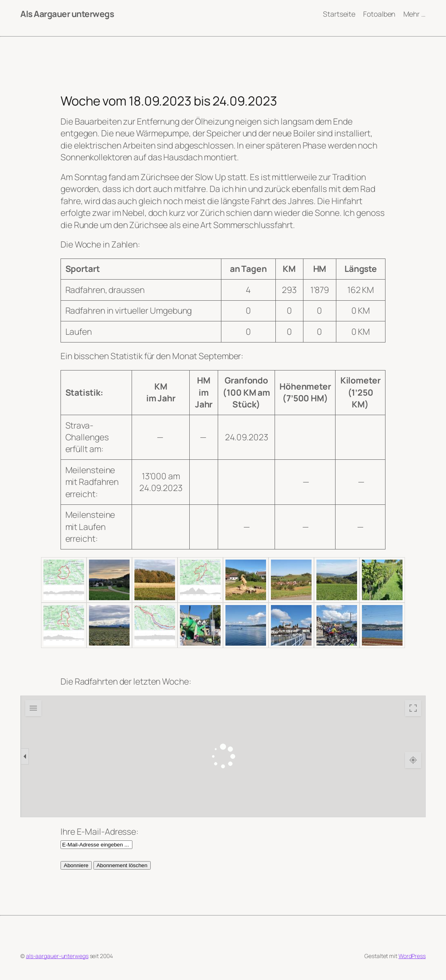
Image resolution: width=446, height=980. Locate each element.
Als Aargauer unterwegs (67, 14)
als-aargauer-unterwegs (57, 956)
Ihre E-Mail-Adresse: (100, 831)
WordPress (412, 956)
